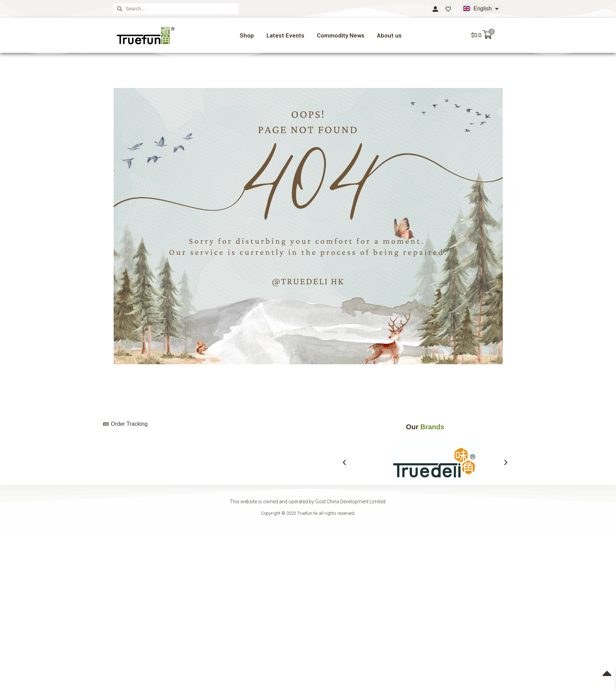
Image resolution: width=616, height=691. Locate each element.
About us (389, 35)
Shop (247, 35)
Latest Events (285, 35)
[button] (344, 463)
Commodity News (341, 35)
